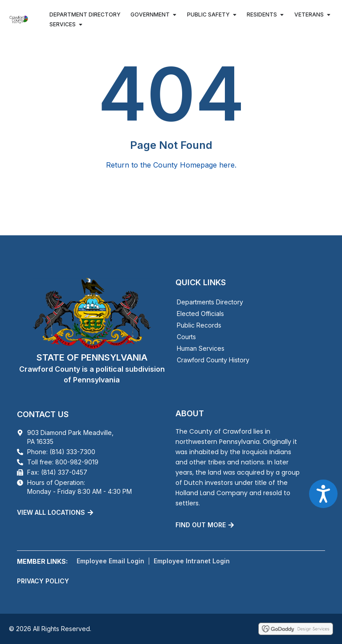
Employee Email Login (110, 561)
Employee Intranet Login (192, 561)
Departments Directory (210, 302)
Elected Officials (200, 314)
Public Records (199, 325)
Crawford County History (213, 360)
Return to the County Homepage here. (171, 165)
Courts (186, 337)
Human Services (201, 348)
